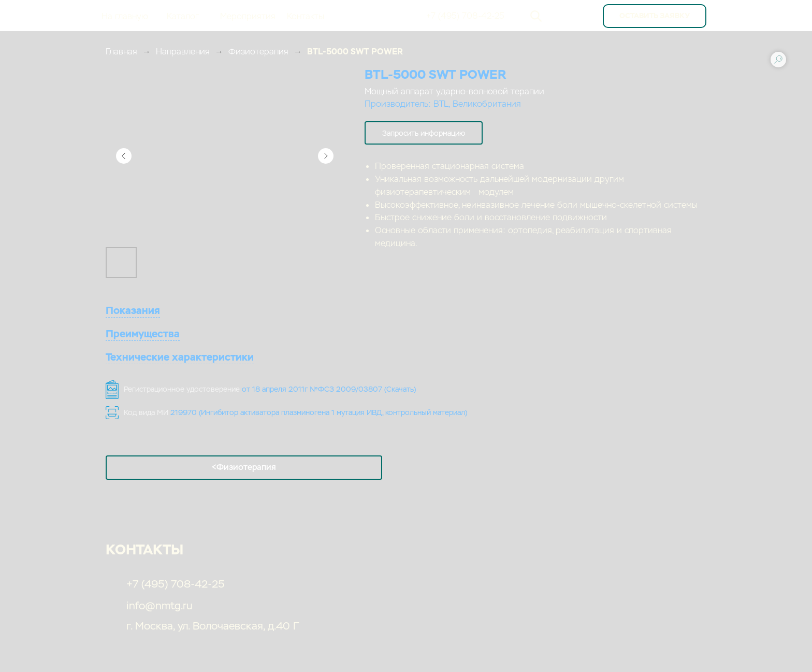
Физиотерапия (258, 52)
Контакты (306, 16)
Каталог (183, 16)
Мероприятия (248, 16)
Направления (183, 52)
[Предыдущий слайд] (124, 156)
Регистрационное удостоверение (270, 389)
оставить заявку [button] (655, 16)
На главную (125, 16)
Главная (121, 52)
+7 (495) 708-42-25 (465, 16)
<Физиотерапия (244, 467)
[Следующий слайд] (326, 156)
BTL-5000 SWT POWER (355, 52)
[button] (424, 133)
